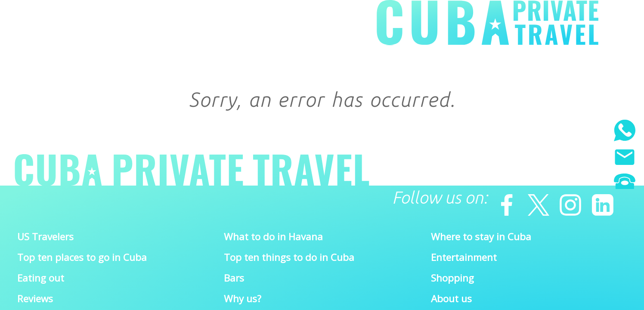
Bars (234, 278)
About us (451, 299)
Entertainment (464, 257)
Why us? (243, 299)
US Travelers (45, 237)
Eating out (41, 278)
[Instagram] (567, 201)
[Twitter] (535, 201)
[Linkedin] (599, 201)
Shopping (452, 278)
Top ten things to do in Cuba (289, 257)
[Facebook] (503, 201)
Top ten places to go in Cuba (82, 257)
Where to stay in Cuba (481, 237)
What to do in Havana (273, 237)
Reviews (35, 299)
